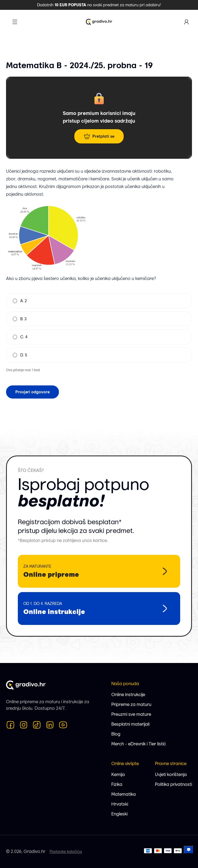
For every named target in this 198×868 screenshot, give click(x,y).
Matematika (124, 794)
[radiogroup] (99, 328)
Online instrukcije (128, 695)
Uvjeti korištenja (171, 775)
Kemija (118, 775)
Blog (116, 734)
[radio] (15, 301)
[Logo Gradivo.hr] (99, 22)
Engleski (119, 814)
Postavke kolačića (66, 852)
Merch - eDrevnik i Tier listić (139, 744)
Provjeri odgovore (32, 392)
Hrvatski (120, 804)
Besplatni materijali (130, 724)
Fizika (117, 784)
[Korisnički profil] (186, 22)
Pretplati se (99, 136)
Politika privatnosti (173, 784)
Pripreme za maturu (131, 704)
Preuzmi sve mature (131, 714)
